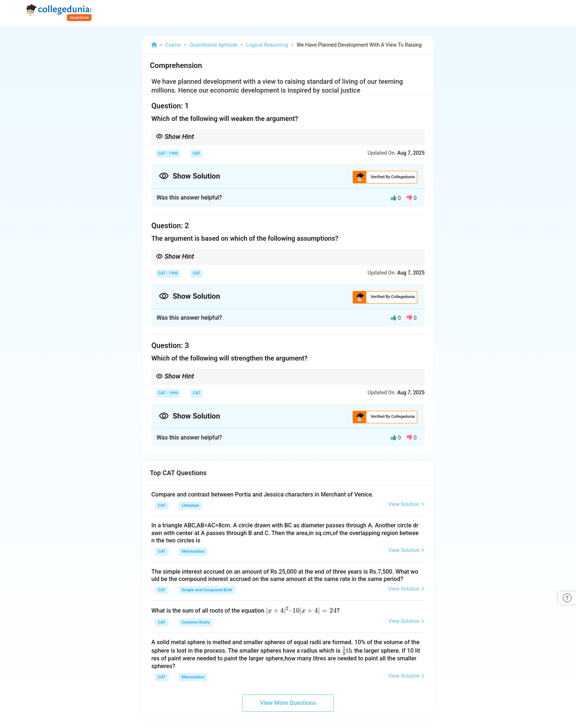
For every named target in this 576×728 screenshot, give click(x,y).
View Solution (406, 504)
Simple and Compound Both (207, 590)
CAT (196, 153)
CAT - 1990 (168, 153)
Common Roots (196, 622)
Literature (190, 505)
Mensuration (193, 551)
